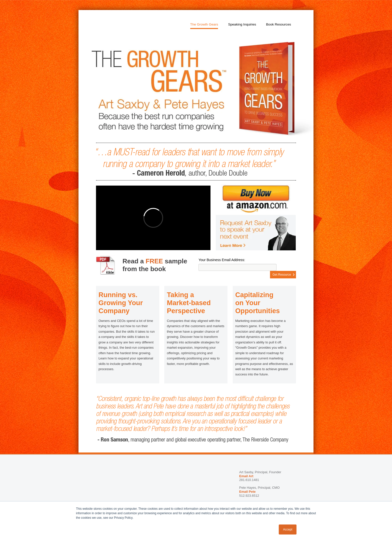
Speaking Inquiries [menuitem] (242, 24)
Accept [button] (288, 529)
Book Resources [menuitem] (278, 24)
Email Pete (247, 492)
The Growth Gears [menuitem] (204, 24)
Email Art (246, 476)
